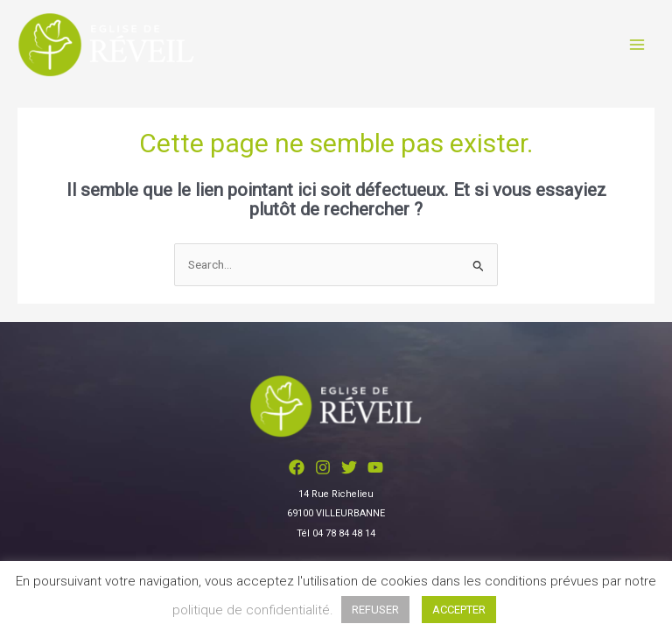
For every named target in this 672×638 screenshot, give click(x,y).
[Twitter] (349, 467)
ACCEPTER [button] (459, 610)
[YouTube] (375, 467)
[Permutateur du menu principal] (637, 45)
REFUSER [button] (375, 610)
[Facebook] (297, 467)
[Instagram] (323, 467)
